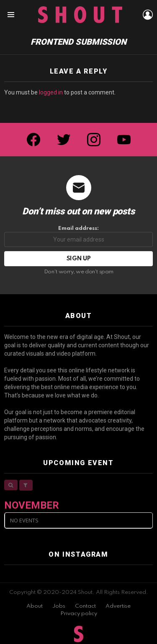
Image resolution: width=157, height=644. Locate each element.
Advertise (118, 606)
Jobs (59, 606)
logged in (51, 92)
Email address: (78, 236)
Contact (85, 606)
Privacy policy (79, 614)
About (35, 606)
